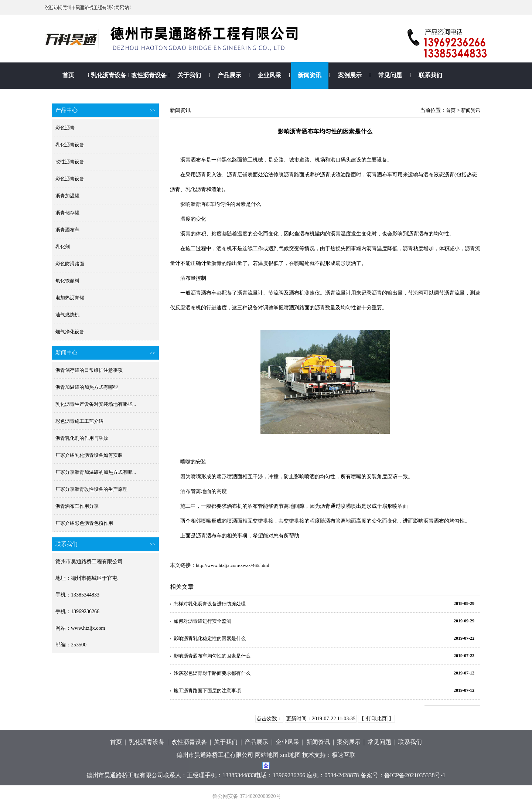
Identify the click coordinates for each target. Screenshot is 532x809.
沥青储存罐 (67, 213)
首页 (68, 75)
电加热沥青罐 (70, 298)
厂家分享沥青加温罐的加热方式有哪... (96, 472)
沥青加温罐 (67, 196)
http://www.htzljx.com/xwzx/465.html (233, 565)
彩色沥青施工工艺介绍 (79, 421)
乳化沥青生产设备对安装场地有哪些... (96, 404)
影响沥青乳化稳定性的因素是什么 (210, 638)
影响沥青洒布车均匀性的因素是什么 (212, 656)
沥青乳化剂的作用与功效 (82, 438)
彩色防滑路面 (70, 264)
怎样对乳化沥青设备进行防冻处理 (210, 604)
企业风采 (269, 75)
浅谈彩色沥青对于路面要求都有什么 (212, 673)
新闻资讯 (310, 75)
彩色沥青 (65, 128)
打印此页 (376, 719)
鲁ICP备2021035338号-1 (415, 775)
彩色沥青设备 (70, 179)
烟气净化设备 (70, 332)
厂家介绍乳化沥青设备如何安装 (89, 455)
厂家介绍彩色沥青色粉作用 (84, 523)
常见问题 (390, 75)
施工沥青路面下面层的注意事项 (207, 691)
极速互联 (344, 755)
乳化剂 (63, 247)
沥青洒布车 (67, 230)
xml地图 (291, 755)
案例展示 (350, 75)
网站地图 (267, 755)
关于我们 (189, 75)
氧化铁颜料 (67, 281)
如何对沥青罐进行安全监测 (202, 621)
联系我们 (430, 75)
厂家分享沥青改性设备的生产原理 (91, 489)
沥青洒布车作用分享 (77, 506)
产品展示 (229, 75)
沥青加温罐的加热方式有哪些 (87, 387)
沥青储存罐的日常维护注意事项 (89, 370)
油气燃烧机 (67, 315)
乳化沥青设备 (109, 75)
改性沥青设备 (149, 75)
